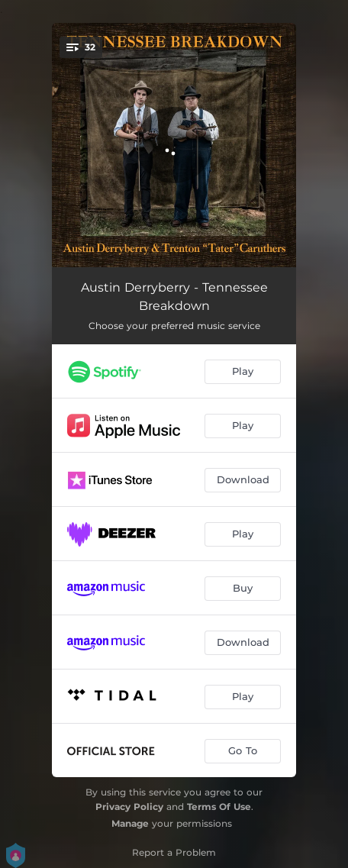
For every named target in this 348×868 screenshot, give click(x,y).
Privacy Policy (129, 807)
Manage (130, 823)
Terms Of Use (219, 807)
